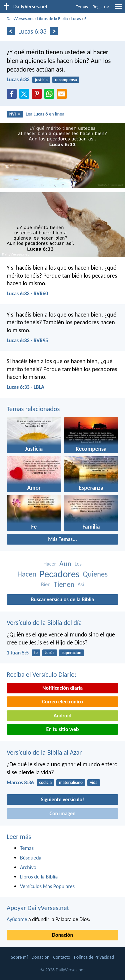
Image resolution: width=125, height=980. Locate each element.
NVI (15, 114)
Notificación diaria (62, 688)
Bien (46, 584)
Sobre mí (19, 957)
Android (62, 716)
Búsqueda (31, 858)
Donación (62, 935)
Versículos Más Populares (47, 886)
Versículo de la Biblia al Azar (44, 752)
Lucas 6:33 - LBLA (25, 387)
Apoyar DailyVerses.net (38, 908)
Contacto (61, 957)
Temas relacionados (33, 409)
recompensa (66, 80)
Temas (82, 7)
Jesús (50, 653)
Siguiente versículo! (62, 799)
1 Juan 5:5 (18, 653)
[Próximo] (54, 31)
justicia (41, 80)
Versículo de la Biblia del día (44, 622)
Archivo (28, 867)
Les (78, 564)
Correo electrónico (62, 702)
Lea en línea (45, 114)
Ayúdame (17, 919)
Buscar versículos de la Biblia (63, 599)
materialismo (71, 782)
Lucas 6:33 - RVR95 (27, 340)
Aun (65, 564)
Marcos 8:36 (20, 782)
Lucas (76, 18)
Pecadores (60, 574)
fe (36, 653)
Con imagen (62, 813)
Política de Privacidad (94, 957)
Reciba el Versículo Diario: (41, 674)
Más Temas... (62, 539)
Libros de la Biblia (52, 18)
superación (71, 653)
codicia (46, 782)
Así (81, 584)
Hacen (27, 574)
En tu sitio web (62, 729)
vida (94, 782)
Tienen (64, 584)
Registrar (101, 7)
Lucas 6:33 (18, 79)
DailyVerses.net (20, 18)
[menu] (118, 9)
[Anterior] (11, 31)
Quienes (95, 574)
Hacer (50, 564)
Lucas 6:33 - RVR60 (27, 293)
